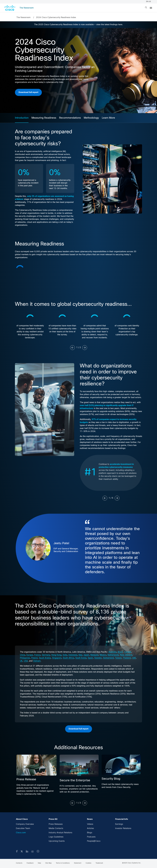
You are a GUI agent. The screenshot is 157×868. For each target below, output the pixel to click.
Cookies (88, 863)
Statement (78, 863)
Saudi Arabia (45, 658)
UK (21, 661)
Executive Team (23, 828)
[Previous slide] (72, 348)
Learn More (108, 118)
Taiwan (118, 658)
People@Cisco (94, 841)
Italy (80, 655)
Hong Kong (56, 655)
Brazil (120, 652)
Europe (30, 655)
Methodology (91, 118)
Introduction (22, 118)
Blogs (90, 833)
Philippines (25, 658)
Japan (86, 655)
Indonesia (73, 655)
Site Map (48, 863)
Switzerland (108, 658)
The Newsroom (27, 8)
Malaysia (94, 655)
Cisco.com (21, 833)
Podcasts (91, 837)
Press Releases (56, 824)
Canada (128, 652)
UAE (134, 658)
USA (26, 661)
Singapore (57, 658)
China (23, 655)
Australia (112, 652)
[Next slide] (85, 348)
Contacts (19, 863)
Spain (90, 658)
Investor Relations (123, 828)
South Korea (81, 658)
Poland (34, 658)
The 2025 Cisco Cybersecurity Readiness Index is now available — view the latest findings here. (78, 25)
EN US (149, 2)
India (65, 655)
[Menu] (151, 8)
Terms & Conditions (63, 863)
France (37, 655)
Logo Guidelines (56, 837)
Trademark (99, 863)
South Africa (68, 658)
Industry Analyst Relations (60, 833)
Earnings (119, 824)
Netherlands (113, 655)
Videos (90, 824)
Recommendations (70, 118)
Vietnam (37, 661)
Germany (46, 655)
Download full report (28, 92)
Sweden (98, 658)
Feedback (30, 863)
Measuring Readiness (44, 118)
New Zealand (126, 655)
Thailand (127, 658)
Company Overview (25, 824)
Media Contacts (56, 828)
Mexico (103, 655)
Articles (90, 828)
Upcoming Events (57, 841)
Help (39, 863)
